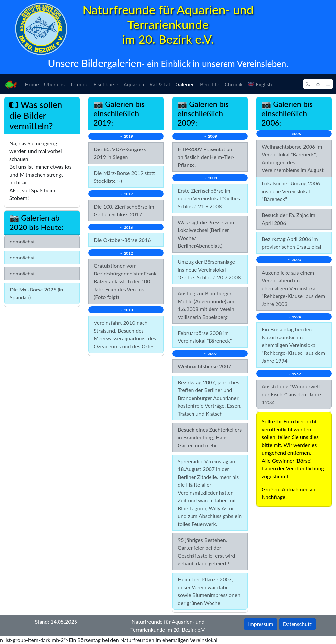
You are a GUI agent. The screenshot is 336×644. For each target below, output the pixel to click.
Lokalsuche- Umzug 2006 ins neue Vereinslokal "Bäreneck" (291, 191)
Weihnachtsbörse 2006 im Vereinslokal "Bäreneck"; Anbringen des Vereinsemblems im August (293, 158)
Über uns (54, 84)
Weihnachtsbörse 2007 (204, 366)
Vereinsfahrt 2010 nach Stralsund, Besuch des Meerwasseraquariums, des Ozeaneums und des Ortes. (125, 334)
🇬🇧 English (260, 84)
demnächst (22, 241)
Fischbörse (106, 84)
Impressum (260, 624)
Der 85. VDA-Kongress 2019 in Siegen (120, 153)
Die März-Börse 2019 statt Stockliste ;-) (124, 177)
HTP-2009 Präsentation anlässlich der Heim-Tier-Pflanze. (206, 157)
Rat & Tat (160, 84)
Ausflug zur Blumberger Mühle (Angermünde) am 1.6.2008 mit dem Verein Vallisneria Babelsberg (206, 305)
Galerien (185, 84)
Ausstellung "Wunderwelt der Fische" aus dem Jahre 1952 (291, 394)
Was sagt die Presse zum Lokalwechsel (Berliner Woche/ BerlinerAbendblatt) (206, 234)
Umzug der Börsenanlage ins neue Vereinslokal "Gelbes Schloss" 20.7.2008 (209, 269)
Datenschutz (297, 624)
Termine (79, 84)
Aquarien (134, 84)
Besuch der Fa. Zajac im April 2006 (289, 219)
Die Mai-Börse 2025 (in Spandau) (37, 293)
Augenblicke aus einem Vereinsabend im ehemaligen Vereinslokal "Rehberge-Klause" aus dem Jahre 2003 (293, 288)
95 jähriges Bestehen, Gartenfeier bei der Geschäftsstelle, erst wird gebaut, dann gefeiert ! (207, 551)
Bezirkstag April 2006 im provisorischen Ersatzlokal (291, 243)
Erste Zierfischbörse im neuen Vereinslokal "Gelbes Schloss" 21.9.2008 (209, 198)
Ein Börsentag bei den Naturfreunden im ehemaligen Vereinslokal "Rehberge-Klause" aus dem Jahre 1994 (293, 345)
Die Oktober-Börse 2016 (122, 240)
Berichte (210, 84)
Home (32, 84)
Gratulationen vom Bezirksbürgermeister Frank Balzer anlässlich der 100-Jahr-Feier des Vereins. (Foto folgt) (125, 281)
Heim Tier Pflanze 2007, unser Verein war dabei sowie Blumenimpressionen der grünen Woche (209, 591)
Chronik (234, 84)
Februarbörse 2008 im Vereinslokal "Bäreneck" (205, 337)
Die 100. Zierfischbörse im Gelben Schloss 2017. (124, 210)
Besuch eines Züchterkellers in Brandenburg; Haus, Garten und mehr (210, 437)
